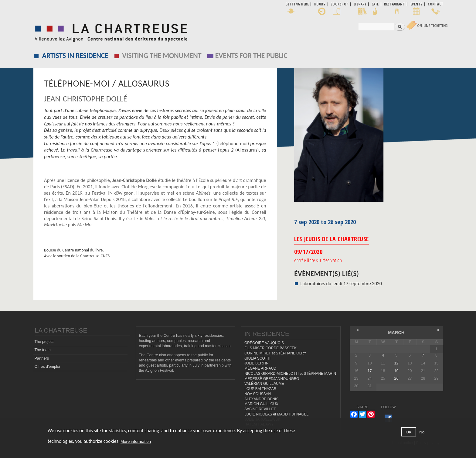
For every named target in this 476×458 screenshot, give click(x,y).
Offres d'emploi (47, 367)
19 (396, 371)
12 (396, 363)
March (396, 333)
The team (42, 350)
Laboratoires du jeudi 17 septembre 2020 (341, 284)
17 (369, 371)
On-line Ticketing (432, 26)
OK (408, 432)
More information (136, 441)
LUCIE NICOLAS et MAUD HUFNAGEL (277, 414)
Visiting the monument (162, 55)
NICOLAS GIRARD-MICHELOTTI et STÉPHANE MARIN (290, 374)
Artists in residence (75, 55)
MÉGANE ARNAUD (260, 368)
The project (44, 342)
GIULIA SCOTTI (257, 358)
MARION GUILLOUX (261, 404)
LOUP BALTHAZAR (260, 389)
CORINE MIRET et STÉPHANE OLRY (275, 353)
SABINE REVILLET (260, 409)
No (422, 432)
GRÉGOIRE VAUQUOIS (264, 343)
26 (396, 378)
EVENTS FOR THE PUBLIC (251, 55)
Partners (42, 358)
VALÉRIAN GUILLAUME (264, 384)
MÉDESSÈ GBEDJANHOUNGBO (272, 379)
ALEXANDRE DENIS (261, 399)
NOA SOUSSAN (258, 394)
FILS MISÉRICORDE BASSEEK (270, 348)
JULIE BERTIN (257, 363)
